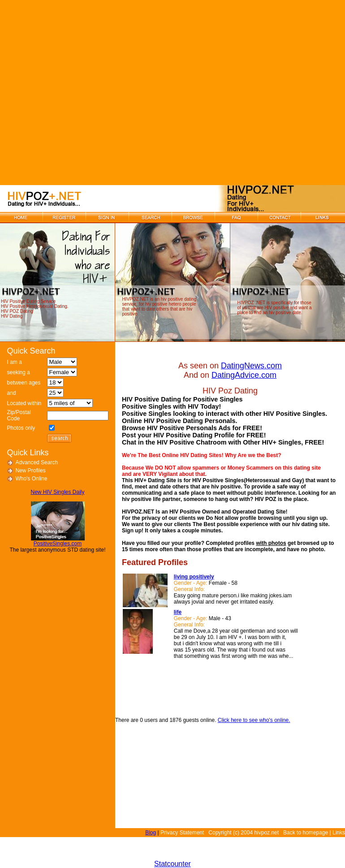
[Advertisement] (93, 93)
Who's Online (31, 479)
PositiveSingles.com (58, 544)
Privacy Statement (182, 833)
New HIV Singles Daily (57, 492)
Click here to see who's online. (254, 720)
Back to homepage (306, 833)
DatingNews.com (251, 366)
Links (339, 833)
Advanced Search (37, 462)
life (178, 612)
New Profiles (30, 471)
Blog (151, 833)
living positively (194, 577)
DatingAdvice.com (244, 375)
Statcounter (172, 864)
